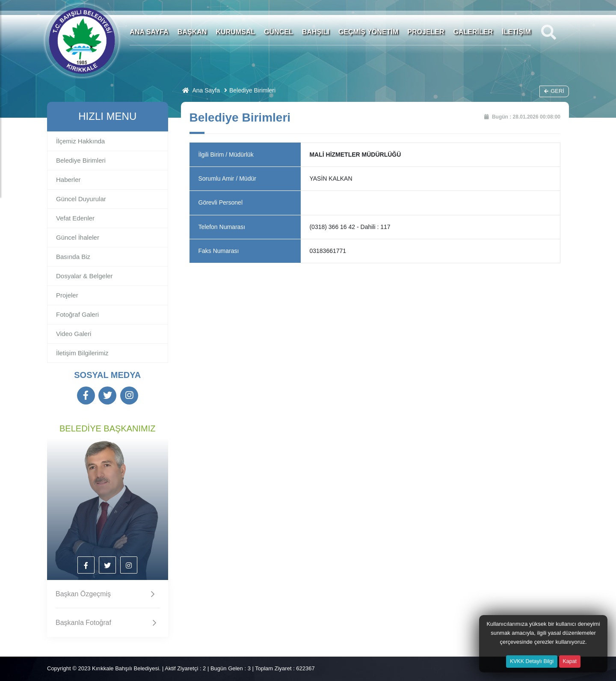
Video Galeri (74, 334)
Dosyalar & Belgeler (84, 276)
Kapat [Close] (570, 661)
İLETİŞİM (516, 32)
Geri (554, 91)
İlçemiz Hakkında (80, 141)
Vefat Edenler (75, 218)
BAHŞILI (316, 32)
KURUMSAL (235, 32)
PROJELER (426, 32)
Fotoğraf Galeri (77, 314)
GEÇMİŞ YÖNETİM (368, 32)
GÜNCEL (278, 32)
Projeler (67, 295)
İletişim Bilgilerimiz (82, 353)
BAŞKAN (192, 32)
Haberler (68, 180)
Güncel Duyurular (81, 199)
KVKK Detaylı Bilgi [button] (532, 661)
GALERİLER (473, 32)
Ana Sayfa (201, 90)
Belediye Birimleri (252, 90)
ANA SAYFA (149, 32)
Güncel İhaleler (78, 237)
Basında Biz (73, 257)
